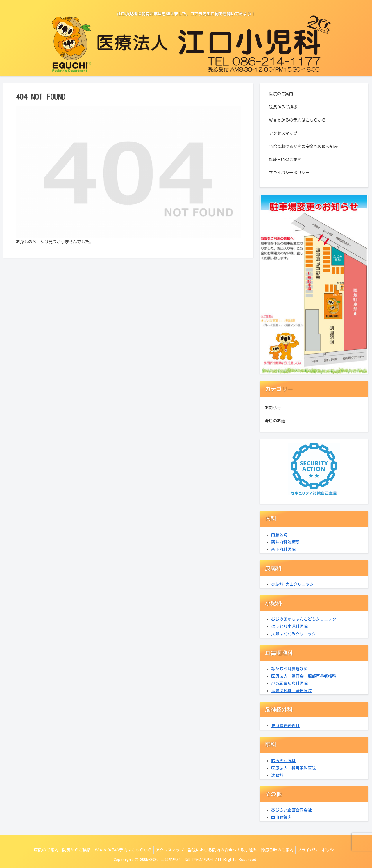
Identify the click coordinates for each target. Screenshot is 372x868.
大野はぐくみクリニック (294, 634)
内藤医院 (279, 535)
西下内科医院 (283, 549)
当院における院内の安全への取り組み (303, 147)
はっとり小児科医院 (289, 626)
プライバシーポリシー (289, 173)
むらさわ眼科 (283, 761)
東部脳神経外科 (285, 726)
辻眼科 (277, 775)
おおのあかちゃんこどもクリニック (304, 619)
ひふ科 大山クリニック (293, 584)
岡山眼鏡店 (281, 817)
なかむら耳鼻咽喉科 (289, 669)
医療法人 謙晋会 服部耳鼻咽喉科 (304, 676)
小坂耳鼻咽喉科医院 (289, 683)
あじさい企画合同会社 (291, 810)
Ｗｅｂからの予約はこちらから (297, 120)
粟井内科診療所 (285, 542)
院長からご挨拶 (283, 107)
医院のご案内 (281, 94)
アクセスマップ (283, 133)
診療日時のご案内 (285, 160)
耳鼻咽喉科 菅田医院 (291, 691)
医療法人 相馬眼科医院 (294, 768)
